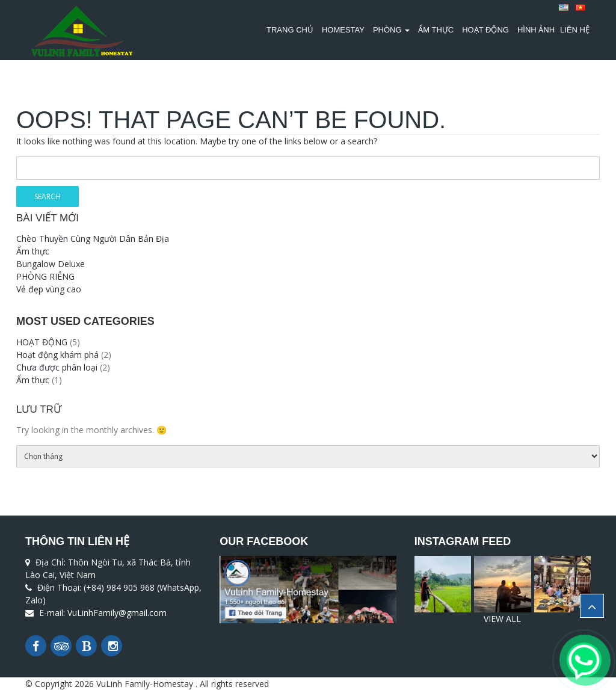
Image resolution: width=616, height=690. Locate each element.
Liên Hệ (575, 30)
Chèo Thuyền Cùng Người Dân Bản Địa (93, 239)
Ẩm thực (436, 30)
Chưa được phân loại (57, 367)
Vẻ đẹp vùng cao (49, 289)
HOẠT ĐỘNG (485, 30)
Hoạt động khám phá (57, 355)
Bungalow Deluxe (51, 264)
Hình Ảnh (536, 30)
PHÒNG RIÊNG (45, 276)
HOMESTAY (343, 30)
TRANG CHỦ (290, 30)
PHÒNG (391, 30)
